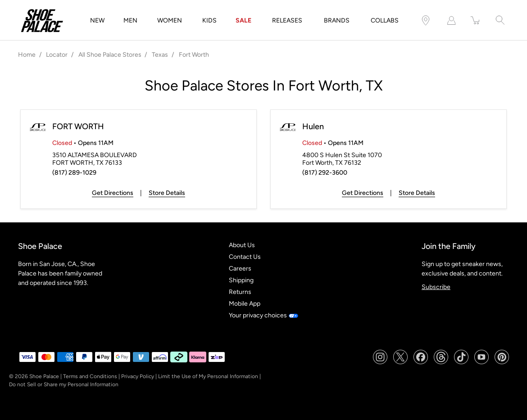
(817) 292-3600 (325, 173)
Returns (240, 292)
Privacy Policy (138, 376)
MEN (130, 20)
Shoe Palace (44, 376)
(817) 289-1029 (74, 173)
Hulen (313, 126)
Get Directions (113, 193)
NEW (97, 20)
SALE (243, 20)
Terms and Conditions (90, 376)
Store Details (167, 193)
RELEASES (287, 20)
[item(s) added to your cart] (476, 20)
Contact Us (245, 257)
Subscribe (436, 287)
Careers (240, 269)
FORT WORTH (78, 126)
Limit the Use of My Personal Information (208, 376)
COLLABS (385, 20)
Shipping (241, 280)
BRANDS (337, 20)
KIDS (209, 20)
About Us (242, 245)
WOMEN (170, 20)
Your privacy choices (263, 315)
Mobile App (245, 304)
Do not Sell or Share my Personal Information (64, 384)
